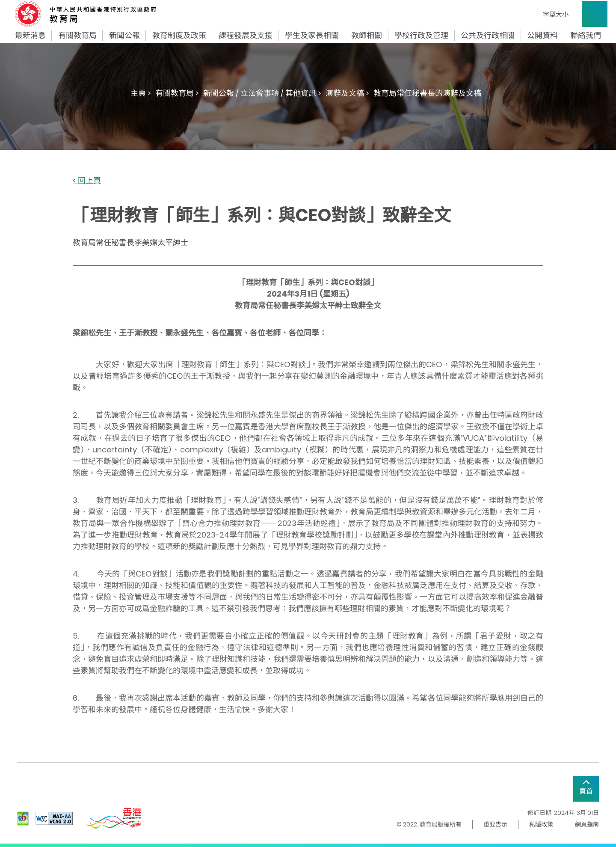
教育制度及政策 (179, 36)
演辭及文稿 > (347, 93)
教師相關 (367, 36)
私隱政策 (541, 824)
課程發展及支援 (246, 36)
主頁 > (141, 93)
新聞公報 (124, 36)
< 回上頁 (87, 181)
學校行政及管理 (421, 36)
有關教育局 (77, 36)
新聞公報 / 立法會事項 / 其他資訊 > (262, 93)
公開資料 (542, 36)
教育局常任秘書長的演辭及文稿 (427, 93)
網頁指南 (587, 824)
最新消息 (30, 36)
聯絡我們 (586, 36)
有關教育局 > (177, 93)
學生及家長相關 (312, 36)
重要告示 (495, 824)
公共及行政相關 (488, 36)
